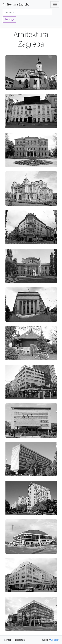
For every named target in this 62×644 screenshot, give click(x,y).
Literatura (20, 640)
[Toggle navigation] (55, 4)
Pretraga (9, 19)
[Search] (27, 12)
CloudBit (55, 640)
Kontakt (8, 640)
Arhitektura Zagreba (16, 4)
